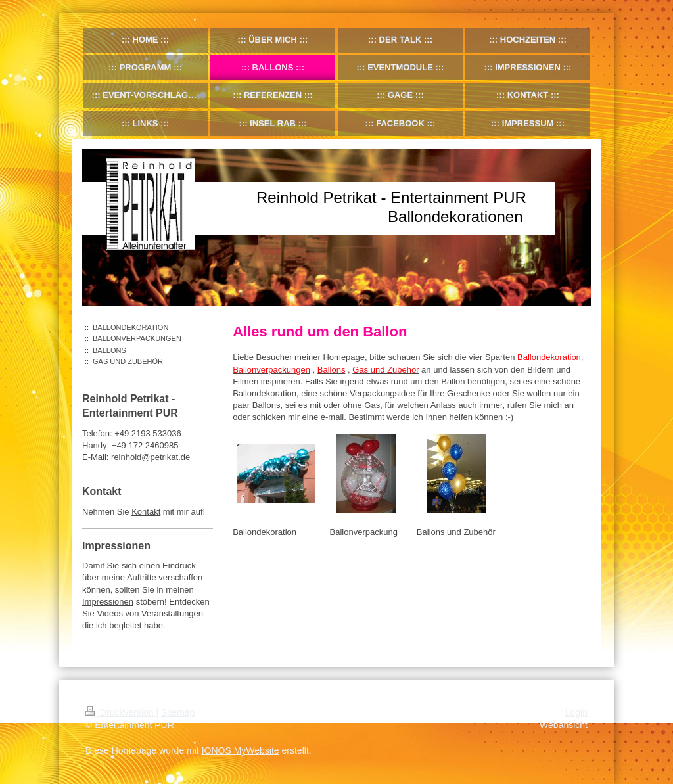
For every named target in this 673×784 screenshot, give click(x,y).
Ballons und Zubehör (456, 532)
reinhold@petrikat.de (151, 457)
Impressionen (108, 602)
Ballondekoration (265, 532)
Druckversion (121, 712)
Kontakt (146, 512)
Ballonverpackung (364, 532)
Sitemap (178, 712)
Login (576, 712)
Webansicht (564, 725)
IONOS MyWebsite (241, 750)
